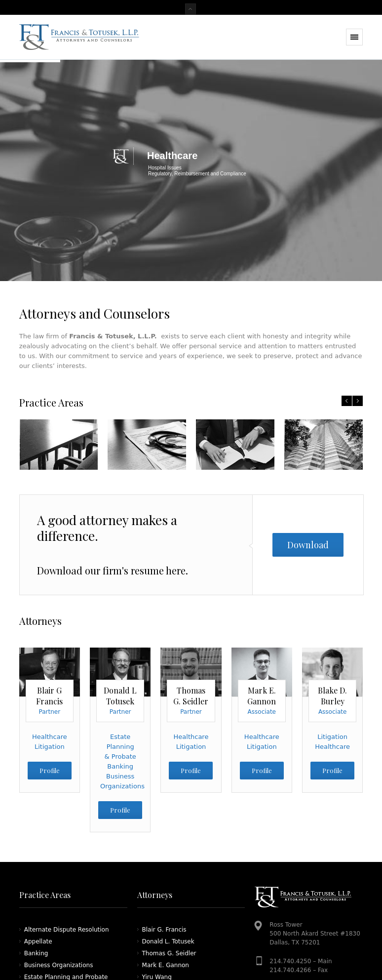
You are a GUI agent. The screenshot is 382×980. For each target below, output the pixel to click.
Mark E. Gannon (166, 965)
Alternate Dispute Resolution (67, 930)
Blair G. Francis (164, 930)
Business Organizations (59, 965)
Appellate (38, 941)
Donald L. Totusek (168, 941)
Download (308, 545)
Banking (120, 766)
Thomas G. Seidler (169, 953)
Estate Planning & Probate (120, 747)
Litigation (50, 747)
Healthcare (50, 737)
